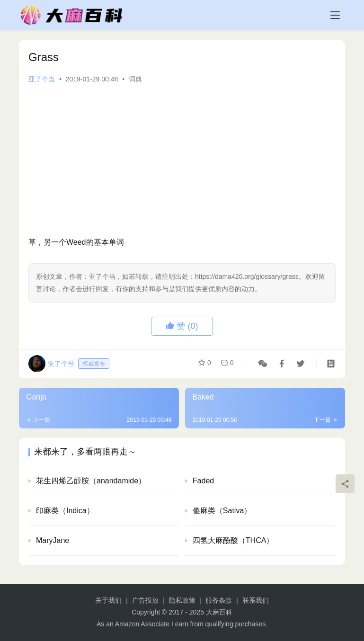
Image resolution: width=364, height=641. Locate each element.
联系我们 (256, 600)
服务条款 (219, 600)
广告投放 (145, 600)
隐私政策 (182, 600)
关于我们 (108, 600)
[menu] (335, 15)
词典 (135, 79)
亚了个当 (42, 79)
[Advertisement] (182, 160)
